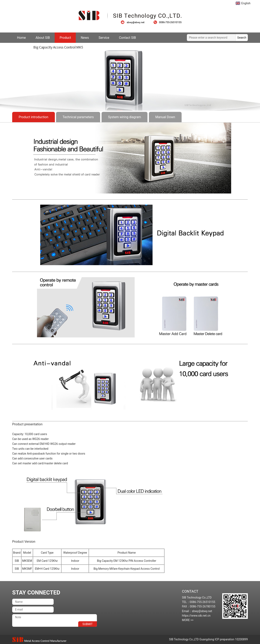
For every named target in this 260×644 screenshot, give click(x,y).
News (85, 38)
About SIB (43, 38)
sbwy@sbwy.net (135, 22)
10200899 (241, 639)
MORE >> (188, 620)
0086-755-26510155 (168, 22)
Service (104, 38)
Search (242, 38)
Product (65, 38)
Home (21, 38)
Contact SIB (128, 38)
